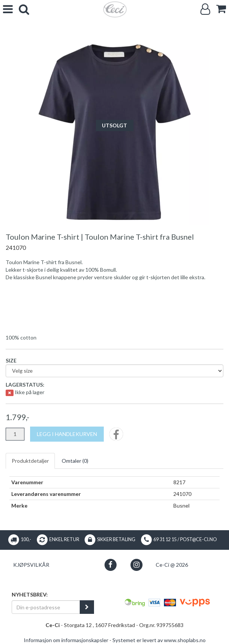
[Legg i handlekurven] (67, 434)
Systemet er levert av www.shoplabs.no (159, 640)
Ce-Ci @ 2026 (172, 565)
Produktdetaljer (30, 461)
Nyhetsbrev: (30, 594)
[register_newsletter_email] (87, 607)
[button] (110, 565)
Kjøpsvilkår (31, 565)
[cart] (221, 9)
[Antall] (15, 434)
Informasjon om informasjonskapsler (66, 640)
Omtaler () (75, 461)
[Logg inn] (205, 9)
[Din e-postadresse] (46, 607)
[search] (24, 9)
